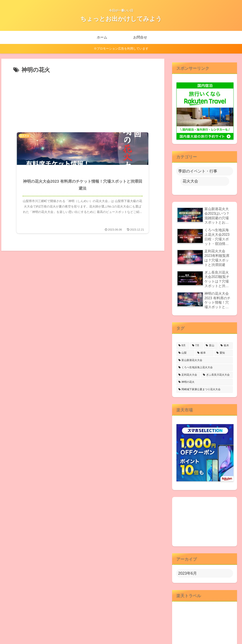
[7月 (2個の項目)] (197, 346)
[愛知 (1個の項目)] (224, 353)
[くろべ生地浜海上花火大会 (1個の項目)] (205, 368)
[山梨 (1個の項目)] (186, 353)
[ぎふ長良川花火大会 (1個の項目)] (217, 375)
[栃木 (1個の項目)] (226, 346)
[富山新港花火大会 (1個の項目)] (205, 360)
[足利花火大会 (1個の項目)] (188, 375)
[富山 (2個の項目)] (211, 346)
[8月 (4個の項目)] (183, 346)
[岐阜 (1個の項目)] (204, 353)
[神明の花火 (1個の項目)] (205, 382)
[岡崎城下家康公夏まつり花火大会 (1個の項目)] (205, 390)
